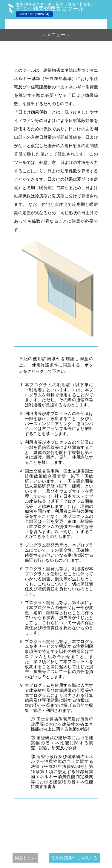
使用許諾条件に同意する (74, 858)
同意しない (25, 858)
